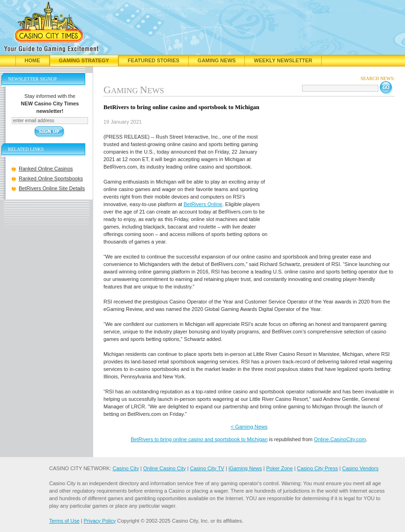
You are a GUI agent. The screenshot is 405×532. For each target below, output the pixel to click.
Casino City (125, 468)
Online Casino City (165, 468)
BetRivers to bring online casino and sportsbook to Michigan (199, 439)
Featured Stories (154, 60)
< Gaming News (249, 427)
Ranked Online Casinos (46, 169)
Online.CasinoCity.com (340, 439)
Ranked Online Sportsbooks (51, 178)
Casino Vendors (361, 468)
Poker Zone (279, 468)
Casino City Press (317, 468)
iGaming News (245, 468)
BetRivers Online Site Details (52, 188)
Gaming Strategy (84, 60)
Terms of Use (64, 521)
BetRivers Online (203, 204)
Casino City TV (207, 468)
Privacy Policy (100, 521)
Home (33, 60)
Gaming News (217, 60)
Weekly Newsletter (283, 60)
